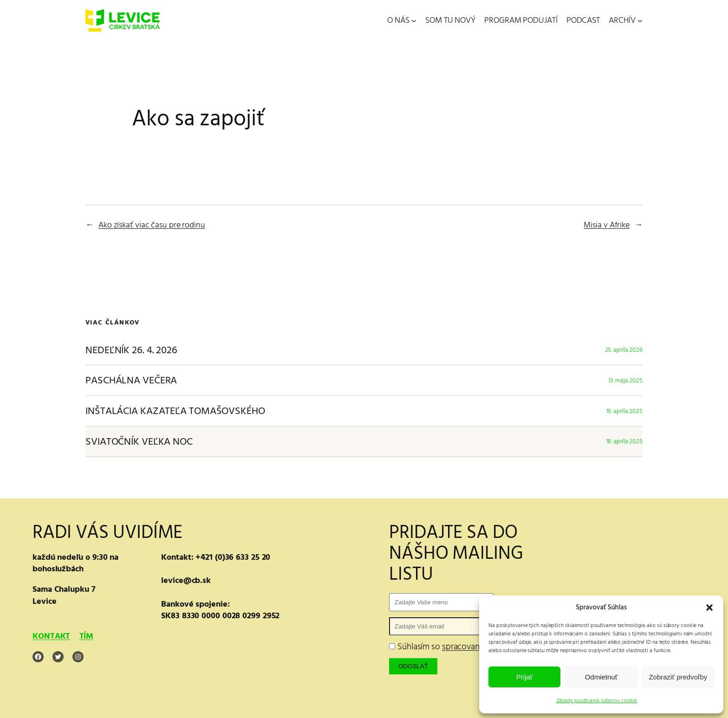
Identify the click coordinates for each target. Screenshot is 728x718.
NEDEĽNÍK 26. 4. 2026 (131, 350)
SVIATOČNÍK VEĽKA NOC (139, 442)
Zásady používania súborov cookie (597, 701)
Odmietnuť (601, 677)
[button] (709, 608)
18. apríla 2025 (625, 441)
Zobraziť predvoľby (678, 677)
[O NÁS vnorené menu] (414, 21)
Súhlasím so (471, 647)
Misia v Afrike (607, 225)
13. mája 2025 (625, 380)
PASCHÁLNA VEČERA (131, 380)
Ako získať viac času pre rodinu (152, 225)
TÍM (87, 636)
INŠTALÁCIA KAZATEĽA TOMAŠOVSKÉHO (175, 411)
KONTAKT (51, 636)
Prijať (525, 677)
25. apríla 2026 (624, 350)
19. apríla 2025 (625, 411)
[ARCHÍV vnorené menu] (640, 21)
